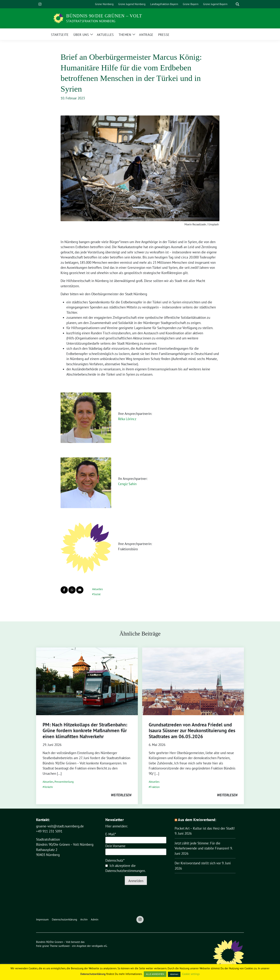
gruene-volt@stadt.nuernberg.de (60, 826)
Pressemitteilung (64, 782)
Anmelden (136, 881)
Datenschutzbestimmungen (125, 871)
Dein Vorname (115, 846)
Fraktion (155, 787)
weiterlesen (121, 795)
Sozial (97, 594)
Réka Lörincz (127, 419)
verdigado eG (99, 946)
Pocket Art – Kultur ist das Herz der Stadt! (205, 828)
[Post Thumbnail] (87, 681)
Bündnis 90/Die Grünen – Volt (104, 16)
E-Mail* (111, 834)
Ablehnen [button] (174, 974)
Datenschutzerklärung (93, 974)
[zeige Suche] (237, 4)
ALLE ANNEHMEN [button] (155, 974)
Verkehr (49, 787)
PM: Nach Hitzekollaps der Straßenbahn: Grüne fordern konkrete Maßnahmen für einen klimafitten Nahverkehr (85, 730)
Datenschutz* (115, 860)
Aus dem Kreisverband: (197, 820)
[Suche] (232, 4)
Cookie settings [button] (191, 974)
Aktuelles (97, 589)
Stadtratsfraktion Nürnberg (91, 21)
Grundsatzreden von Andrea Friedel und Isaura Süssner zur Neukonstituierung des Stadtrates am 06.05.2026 (192, 730)
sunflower (64, 946)
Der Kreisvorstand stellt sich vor (198, 863)
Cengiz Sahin (127, 484)
